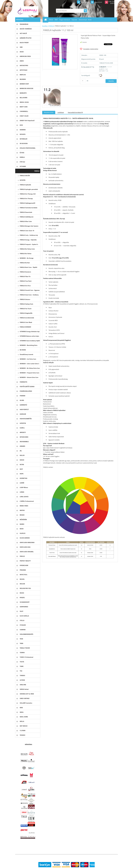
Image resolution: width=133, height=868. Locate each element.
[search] (85, 11)
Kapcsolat (74, 20)
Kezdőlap (45, 26)
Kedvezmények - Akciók (85, 20)
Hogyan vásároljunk (65, 20)
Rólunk (51, 20)
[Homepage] (46, 20)
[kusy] (84, 81)
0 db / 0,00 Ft (113, 1)
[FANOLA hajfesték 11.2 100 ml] (52, 88)
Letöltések (61, 112)
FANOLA (51, 26)
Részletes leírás (49, 112)
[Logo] (28, 11)
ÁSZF (56, 20)
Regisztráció (98, 2)
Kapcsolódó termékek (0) (75, 112)
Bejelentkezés (85, 2)
